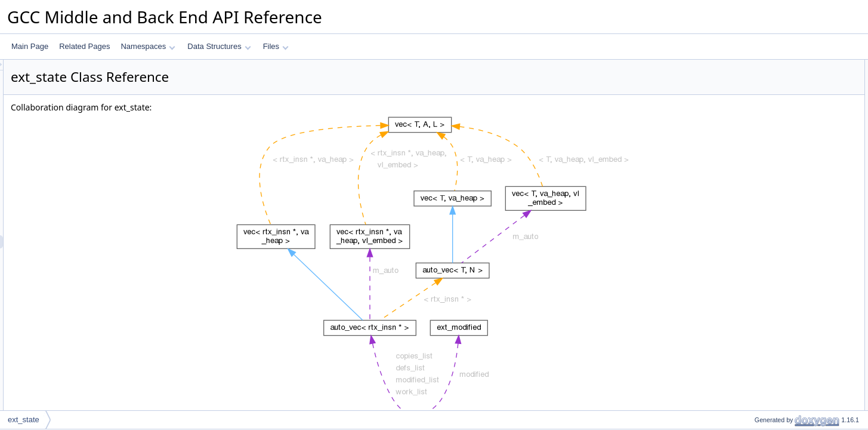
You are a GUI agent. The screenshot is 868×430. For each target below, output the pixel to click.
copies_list (761, 93)
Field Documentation (768, 158)
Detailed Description (767, 145)
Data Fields (753, 66)
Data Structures (219, 46)
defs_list (758, 79)
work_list (759, 119)
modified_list (764, 106)
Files (276, 46)
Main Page (30, 46)
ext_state (24, 420)
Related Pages (84, 46)
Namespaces (148, 46)
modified (758, 132)
